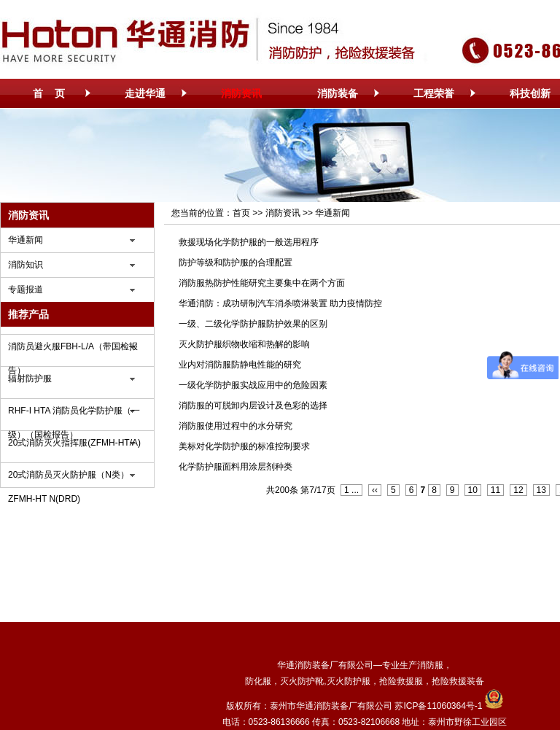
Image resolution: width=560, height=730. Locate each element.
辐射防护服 (30, 378)
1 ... (351, 490)
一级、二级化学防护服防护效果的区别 (253, 324)
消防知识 (26, 265)
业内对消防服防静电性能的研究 (240, 365)
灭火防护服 (349, 681)
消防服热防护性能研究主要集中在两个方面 (262, 283)
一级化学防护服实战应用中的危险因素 (253, 385)
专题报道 (26, 290)
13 (541, 490)
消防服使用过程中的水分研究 (236, 426)
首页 (241, 213)
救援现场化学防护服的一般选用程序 (249, 242)
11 (495, 490)
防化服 (258, 681)
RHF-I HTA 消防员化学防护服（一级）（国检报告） (74, 414)
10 (473, 490)
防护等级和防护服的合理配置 (236, 263)
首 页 (49, 93)
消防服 (430, 665)
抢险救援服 (401, 681)
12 (518, 490)
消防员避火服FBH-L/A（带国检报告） (73, 350)
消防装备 (338, 93)
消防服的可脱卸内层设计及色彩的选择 (253, 405)
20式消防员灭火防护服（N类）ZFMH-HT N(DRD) (69, 478)
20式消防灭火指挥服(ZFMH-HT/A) (74, 443)
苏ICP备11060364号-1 (438, 706)
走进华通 (145, 93)
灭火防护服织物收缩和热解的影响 (244, 344)
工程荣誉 (434, 93)
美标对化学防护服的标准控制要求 (244, 446)
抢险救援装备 (458, 681)
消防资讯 (241, 93)
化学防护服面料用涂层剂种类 (236, 467)
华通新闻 (26, 240)
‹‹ (375, 490)
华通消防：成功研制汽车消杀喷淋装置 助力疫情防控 (280, 303)
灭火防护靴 (302, 681)
